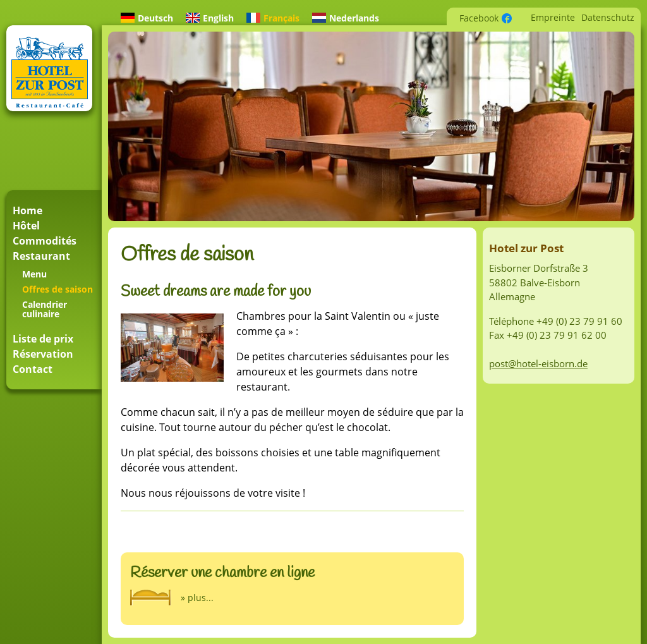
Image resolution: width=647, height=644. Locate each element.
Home (27, 210)
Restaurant (41, 256)
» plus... (197, 598)
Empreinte (553, 17)
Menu (34, 274)
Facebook (479, 18)
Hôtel (26, 226)
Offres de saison (57, 289)
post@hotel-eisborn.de (538, 363)
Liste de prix (43, 339)
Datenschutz (608, 17)
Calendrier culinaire (45, 309)
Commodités (45, 241)
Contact (33, 369)
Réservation (43, 354)
